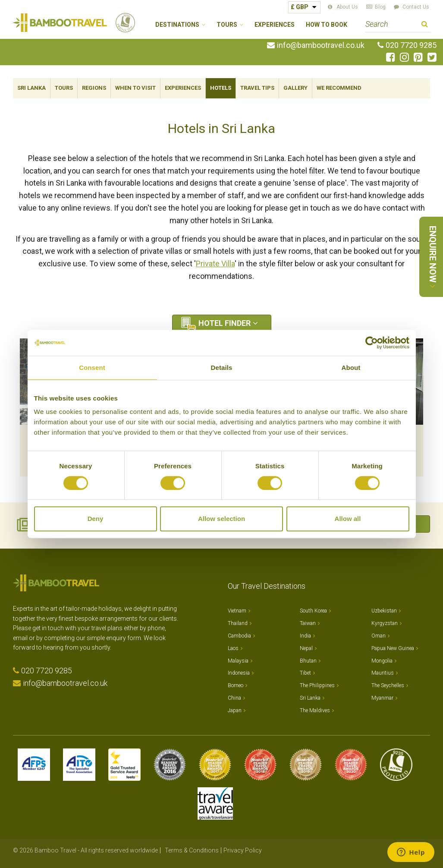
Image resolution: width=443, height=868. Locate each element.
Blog (380, 7)
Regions (94, 88)
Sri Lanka (31, 88)
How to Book (327, 25)
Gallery (295, 88)
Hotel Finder (225, 323)
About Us (347, 7)
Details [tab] (222, 368)
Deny (96, 519)
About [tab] (351, 368)
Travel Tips (257, 88)
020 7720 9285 (411, 45)
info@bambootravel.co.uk (321, 45)
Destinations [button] (177, 25)
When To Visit (135, 88)
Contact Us (416, 7)
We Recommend (339, 88)
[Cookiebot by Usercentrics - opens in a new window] (372, 343)
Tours (64, 88)
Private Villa (215, 264)
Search (425, 25)
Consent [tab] (92, 368)
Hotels (221, 88)
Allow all (348, 519)
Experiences (275, 25)
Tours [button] (227, 25)
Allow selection (221, 519)
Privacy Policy (243, 850)
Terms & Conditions (192, 850)
